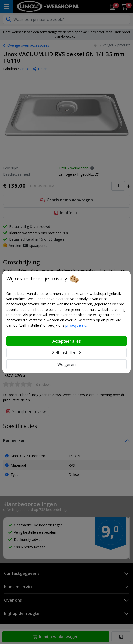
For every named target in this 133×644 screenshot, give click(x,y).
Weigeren (66, 364)
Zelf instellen (66, 353)
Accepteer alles (67, 341)
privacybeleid (76, 325)
